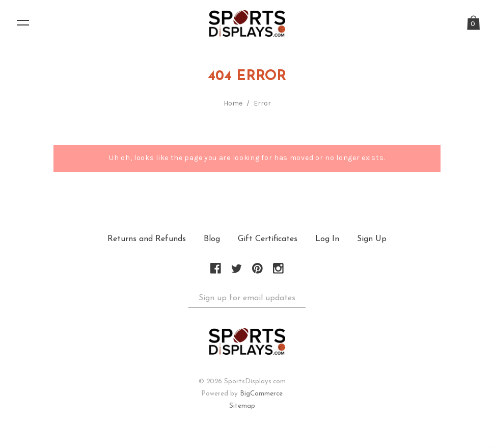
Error (262, 104)
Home (233, 104)
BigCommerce (261, 394)
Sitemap (242, 406)
